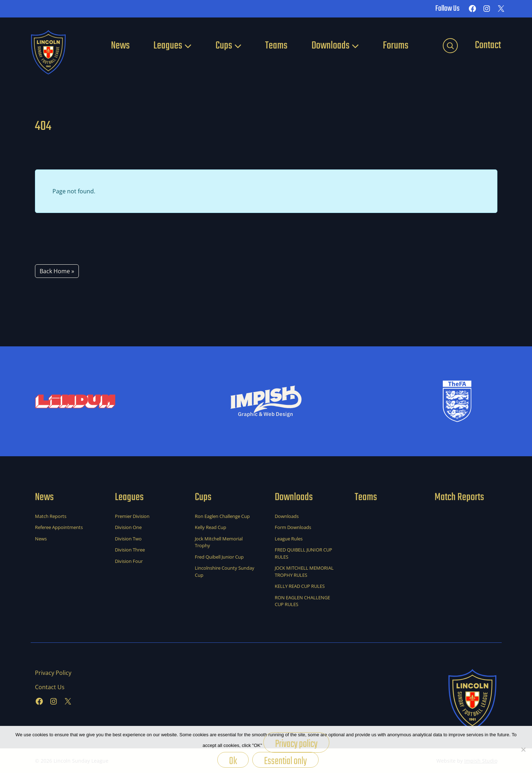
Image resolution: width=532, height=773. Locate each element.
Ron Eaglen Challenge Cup (222, 516)
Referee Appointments (59, 527)
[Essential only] (523, 749)
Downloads (331, 46)
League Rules (289, 539)
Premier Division (132, 516)
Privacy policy (296, 744)
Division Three (130, 550)
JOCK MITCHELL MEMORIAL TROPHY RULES (304, 571)
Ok (233, 760)
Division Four (129, 561)
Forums (396, 46)
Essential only (285, 760)
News (120, 46)
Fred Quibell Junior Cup (219, 557)
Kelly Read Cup (211, 527)
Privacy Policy (53, 673)
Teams (276, 46)
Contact (488, 45)
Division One (128, 527)
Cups (224, 46)
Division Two (128, 539)
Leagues (168, 46)
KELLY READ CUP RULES (300, 586)
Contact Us (50, 687)
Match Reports (51, 516)
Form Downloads (293, 527)
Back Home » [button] (57, 271)
